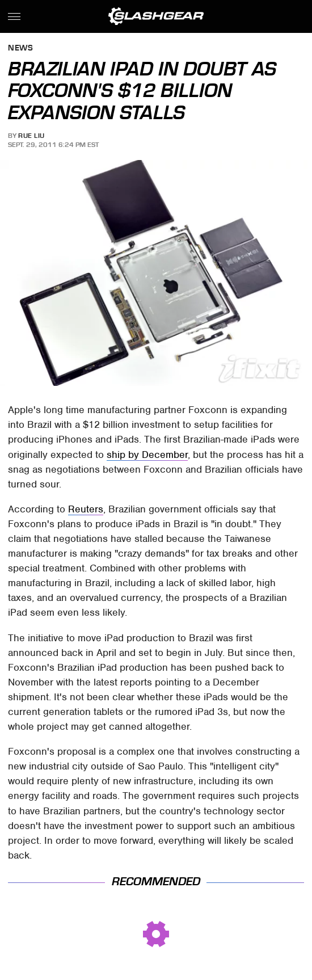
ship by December (147, 455)
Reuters (86, 509)
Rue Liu (31, 136)
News (20, 49)
